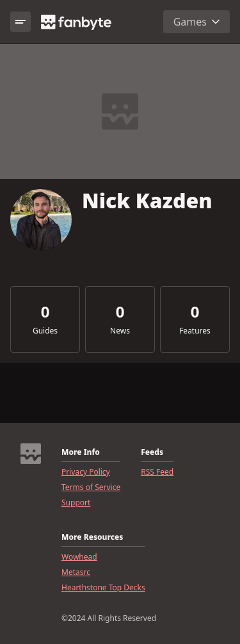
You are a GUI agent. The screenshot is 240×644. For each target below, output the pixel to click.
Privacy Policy (86, 472)
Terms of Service (91, 487)
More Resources (92, 537)
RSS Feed (157, 472)
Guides (45, 331)
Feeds (152, 452)
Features (195, 331)
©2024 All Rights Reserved (109, 618)
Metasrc (76, 572)
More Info (81, 452)
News (120, 331)
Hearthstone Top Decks (103, 588)
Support (76, 503)
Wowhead (79, 557)
